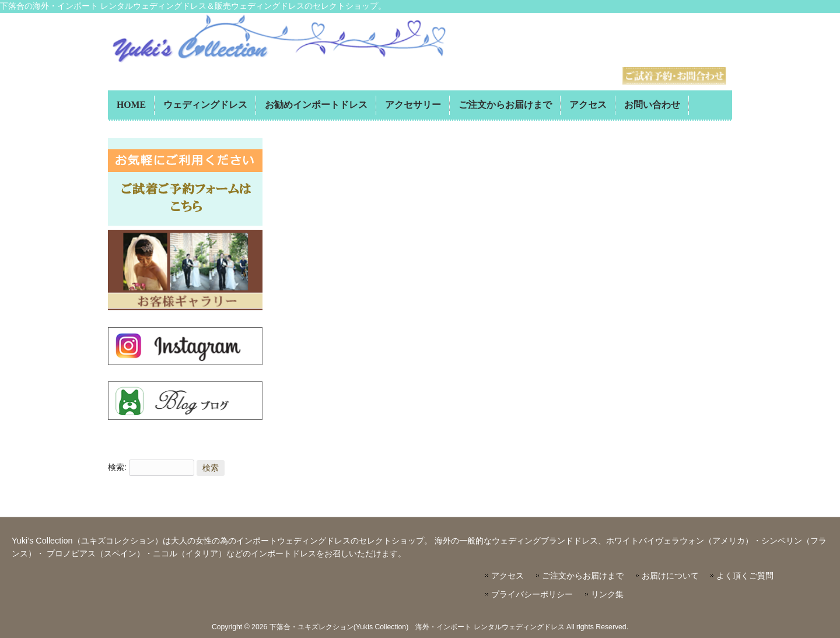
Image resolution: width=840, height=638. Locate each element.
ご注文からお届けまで (583, 576)
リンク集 (607, 595)
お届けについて (670, 576)
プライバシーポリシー (532, 595)
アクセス (508, 576)
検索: (117, 468)
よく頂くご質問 (745, 576)
